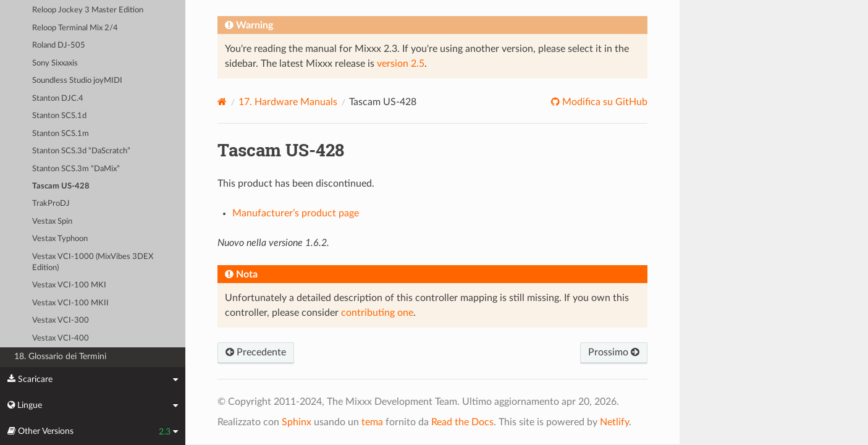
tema (372, 422)
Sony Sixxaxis (55, 63)
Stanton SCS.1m (61, 134)
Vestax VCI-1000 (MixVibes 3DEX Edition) (93, 262)
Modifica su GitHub (604, 102)
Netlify (614, 422)
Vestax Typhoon (60, 239)
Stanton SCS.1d (59, 116)
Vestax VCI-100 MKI (69, 285)
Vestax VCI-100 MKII (70, 303)
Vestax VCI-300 (61, 320)
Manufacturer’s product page (296, 213)
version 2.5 (401, 64)
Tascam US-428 (61, 186)
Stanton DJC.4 (58, 99)
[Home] (222, 102)
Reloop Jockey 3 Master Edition (88, 10)
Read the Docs (462, 422)
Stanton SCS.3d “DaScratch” (81, 151)
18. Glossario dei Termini (60, 356)
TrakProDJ (51, 204)
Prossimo (614, 352)
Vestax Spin (52, 222)
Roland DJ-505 (59, 45)
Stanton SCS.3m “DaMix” (76, 169)
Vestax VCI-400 (61, 338)
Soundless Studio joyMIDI (77, 81)
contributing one (377, 313)
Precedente (256, 352)
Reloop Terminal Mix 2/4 (75, 28)
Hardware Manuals (288, 102)
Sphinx (297, 422)
